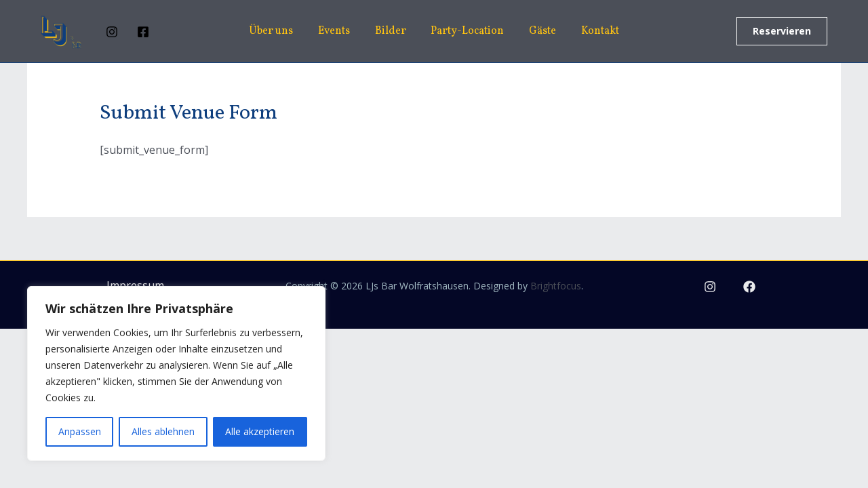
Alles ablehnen (163, 431)
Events (339, 31)
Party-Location (466, 31)
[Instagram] (112, 32)
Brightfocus (556, 286)
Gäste (538, 31)
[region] (176, 373)
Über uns (279, 31)
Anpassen (80, 431)
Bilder (392, 31)
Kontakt (592, 31)
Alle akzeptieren (260, 431)
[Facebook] (143, 32)
